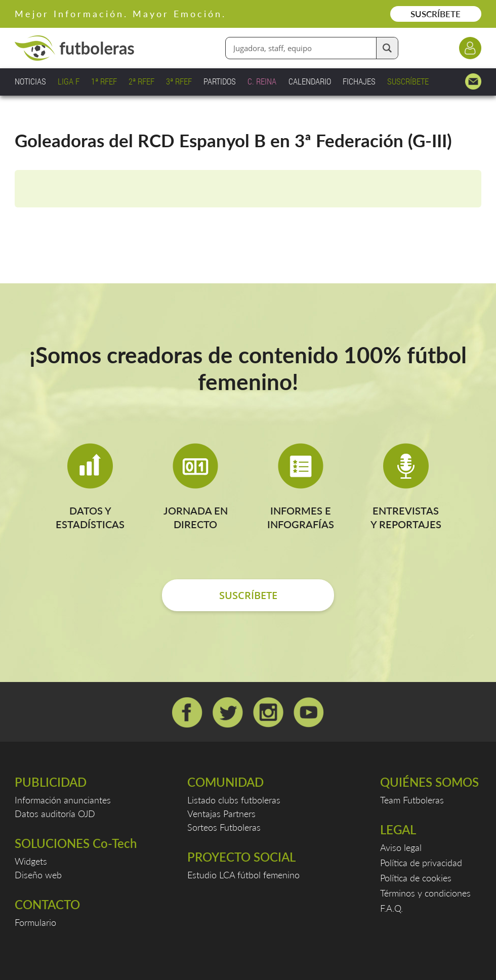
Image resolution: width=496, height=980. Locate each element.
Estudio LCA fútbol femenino (243, 875)
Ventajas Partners (221, 814)
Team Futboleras (412, 800)
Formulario (35, 922)
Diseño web (38, 875)
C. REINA (262, 81)
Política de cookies (416, 878)
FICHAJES (359, 81)
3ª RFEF (179, 81)
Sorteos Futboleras (224, 827)
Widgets (31, 861)
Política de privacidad (421, 863)
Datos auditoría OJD (55, 814)
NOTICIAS (30, 81)
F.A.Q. (391, 908)
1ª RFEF (104, 81)
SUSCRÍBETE (436, 14)
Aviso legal (401, 847)
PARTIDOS (220, 81)
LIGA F (69, 81)
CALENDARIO (310, 81)
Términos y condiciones (425, 893)
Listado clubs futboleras (234, 800)
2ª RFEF (141, 81)
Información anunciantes (63, 800)
